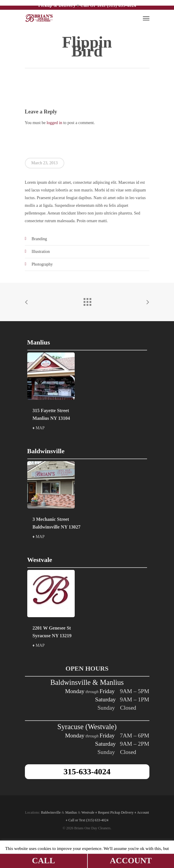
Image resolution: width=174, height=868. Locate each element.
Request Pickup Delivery (116, 812)
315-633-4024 (87, 772)
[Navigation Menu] (146, 18)
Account (143, 812)
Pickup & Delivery (57, 5)
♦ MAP (39, 428)
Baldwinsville (51, 812)
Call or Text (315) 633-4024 (108, 5)
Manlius (71, 812)
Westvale (88, 812)
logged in (54, 123)
